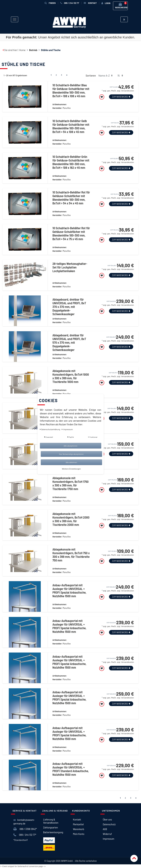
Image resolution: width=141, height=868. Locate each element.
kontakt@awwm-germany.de (24, 822)
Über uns (107, 819)
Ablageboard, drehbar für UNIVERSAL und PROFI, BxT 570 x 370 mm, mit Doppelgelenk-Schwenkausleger (69, 342)
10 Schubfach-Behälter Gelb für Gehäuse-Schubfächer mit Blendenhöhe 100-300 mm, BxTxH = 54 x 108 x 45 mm (71, 126)
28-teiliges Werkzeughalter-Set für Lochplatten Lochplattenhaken (70, 267)
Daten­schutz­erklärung (50, 429)
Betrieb (33, 50)
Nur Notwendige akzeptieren (71, 454)
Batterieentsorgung (53, 832)
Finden (50, 3)
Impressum (109, 839)
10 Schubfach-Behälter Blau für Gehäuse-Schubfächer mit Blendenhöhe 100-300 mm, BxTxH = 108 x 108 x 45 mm (71, 91)
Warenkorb (79, 829)
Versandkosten (127, 91)
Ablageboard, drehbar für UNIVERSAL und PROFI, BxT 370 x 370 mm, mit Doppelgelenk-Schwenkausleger (69, 307)
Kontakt (77, 819)
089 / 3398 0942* (25, 829)
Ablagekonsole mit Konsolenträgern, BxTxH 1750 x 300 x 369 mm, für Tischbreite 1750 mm (70, 483)
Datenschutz (109, 824)
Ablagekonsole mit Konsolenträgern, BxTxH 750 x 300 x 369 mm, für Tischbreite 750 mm (71, 555)
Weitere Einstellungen (71, 469)
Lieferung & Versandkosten (51, 821)
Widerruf (107, 834)
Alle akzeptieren (70, 446)
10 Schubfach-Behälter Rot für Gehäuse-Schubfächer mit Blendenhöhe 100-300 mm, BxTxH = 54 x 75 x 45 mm (71, 234)
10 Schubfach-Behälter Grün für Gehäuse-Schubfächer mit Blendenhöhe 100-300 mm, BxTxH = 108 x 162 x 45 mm (71, 162)
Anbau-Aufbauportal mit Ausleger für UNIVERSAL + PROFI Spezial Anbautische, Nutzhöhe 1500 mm (69, 591)
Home (22, 50)
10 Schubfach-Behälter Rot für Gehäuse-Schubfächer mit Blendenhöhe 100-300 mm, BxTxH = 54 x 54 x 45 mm (71, 198)
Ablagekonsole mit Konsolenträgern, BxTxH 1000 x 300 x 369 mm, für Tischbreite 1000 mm (71, 376)
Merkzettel (78, 824)
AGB (105, 829)
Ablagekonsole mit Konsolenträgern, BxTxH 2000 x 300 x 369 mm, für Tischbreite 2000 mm (71, 519)
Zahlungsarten (51, 827)
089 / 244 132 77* (25, 835)
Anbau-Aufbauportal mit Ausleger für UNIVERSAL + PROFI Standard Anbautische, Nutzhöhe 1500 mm (70, 769)
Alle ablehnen (71, 462)
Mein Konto (79, 834)
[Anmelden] (106, 3)
